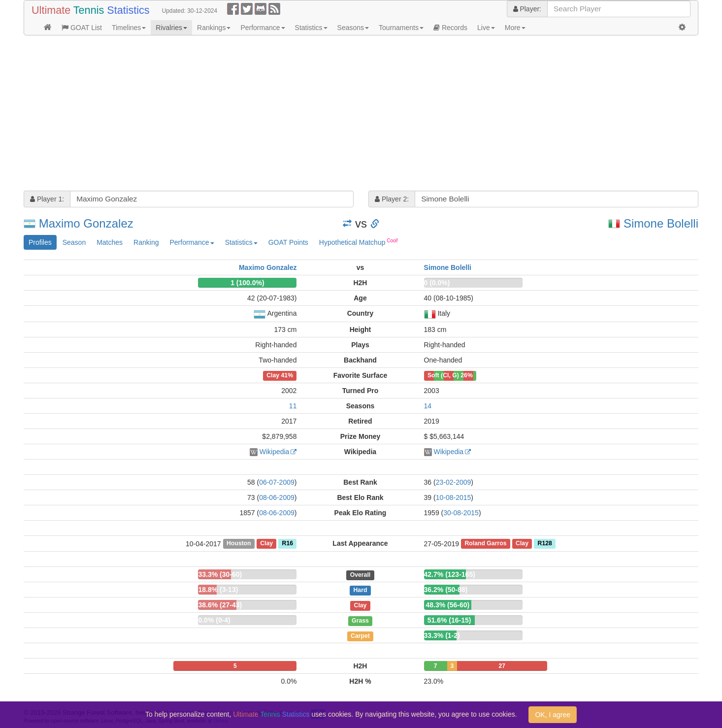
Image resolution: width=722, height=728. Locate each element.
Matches (110, 242)
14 (428, 406)
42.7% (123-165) (450, 574)
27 (502, 666)
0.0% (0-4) (214, 620)
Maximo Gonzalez (86, 223)
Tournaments (401, 28)
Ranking (146, 242)
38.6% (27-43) (220, 605)
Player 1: (47, 199)
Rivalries (171, 28)
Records (450, 28)
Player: (527, 9)
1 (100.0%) (247, 283)
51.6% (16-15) (449, 620)
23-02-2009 (454, 482)
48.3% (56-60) (447, 605)
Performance (263, 28)
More (515, 28)
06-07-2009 (277, 482)
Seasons (353, 28)
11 (293, 406)
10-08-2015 (454, 497)
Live (486, 28)
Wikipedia (275, 452)
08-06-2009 (277, 497)
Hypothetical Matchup (359, 242)
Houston (239, 544)
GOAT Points (288, 242)
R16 (288, 544)
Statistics (311, 28)
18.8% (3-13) (218, 590)
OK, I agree (553, 715)
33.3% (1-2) (442, 635)
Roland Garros (485, 544)
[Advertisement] (319, 114)
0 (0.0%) (437, 283)
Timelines (129, 28)
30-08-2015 (461, 513)
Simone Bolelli (661, 223)
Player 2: (392, 199)
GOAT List (82, 28)
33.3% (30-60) (220, 574)
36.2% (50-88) (446, 590)
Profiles (40, 242)
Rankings (214, 28)
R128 (545, 544)
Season (74, 242)
